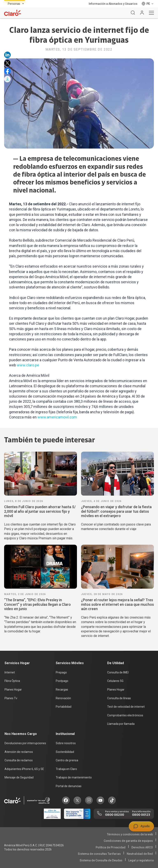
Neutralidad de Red (140, 854)
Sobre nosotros (66, 743)
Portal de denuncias (69, 786)
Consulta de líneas (119, 698)
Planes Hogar (13, 690)
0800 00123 (141, 815)
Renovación (63, 698)
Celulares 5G (115, 681)
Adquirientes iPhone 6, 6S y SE (24, 769)
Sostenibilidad (65, 752)
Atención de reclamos (19, 752)
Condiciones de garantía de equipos (128, 841)
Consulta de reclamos (19, 760)
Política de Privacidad (111, 847)
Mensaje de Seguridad (19, 777)
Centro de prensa (67, 760)
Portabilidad (64, 707)
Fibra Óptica (12, 681)
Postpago (62, 681)
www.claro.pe (28, 365)
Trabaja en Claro (66, 769)
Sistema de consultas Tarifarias (99, 854)
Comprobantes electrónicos (125, 715)
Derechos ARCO (142, 847)
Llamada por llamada (121, 724)
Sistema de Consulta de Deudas (101, 860)
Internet (10, 672)
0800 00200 (115, 815)
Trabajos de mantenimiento (74, 777)
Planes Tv (11, 698)
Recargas (62, 690)
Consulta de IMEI (118, 672)
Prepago (61, 672)
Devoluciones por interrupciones (25, 743)
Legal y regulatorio (141, 860)
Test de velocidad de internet (126, 707)
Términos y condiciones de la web (130, 834)
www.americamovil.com (57, 417)
